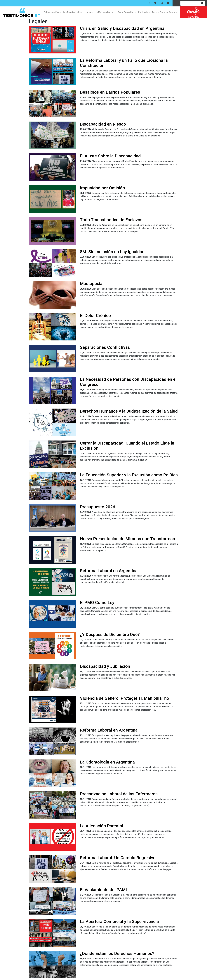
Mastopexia (91, 284)
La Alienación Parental (102, 826)
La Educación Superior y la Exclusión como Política (129, 475)
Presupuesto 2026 (98, 507)
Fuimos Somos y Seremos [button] (165, 12)
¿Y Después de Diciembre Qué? (110, 634)
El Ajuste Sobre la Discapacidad (110, 156)
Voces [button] (90, 12)
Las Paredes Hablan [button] (73, 12)
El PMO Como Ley (97, 602)
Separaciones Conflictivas (105, 347)
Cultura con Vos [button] (51, 12)
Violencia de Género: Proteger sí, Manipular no (125, 698)
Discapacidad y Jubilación (105, 666)
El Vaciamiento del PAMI (103, 890)
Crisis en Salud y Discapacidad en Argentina (122, 28)
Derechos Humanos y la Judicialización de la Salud (129, 411)
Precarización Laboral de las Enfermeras (119, 794)
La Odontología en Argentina (107, 762)
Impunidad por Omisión (102, 188)
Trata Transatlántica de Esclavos (111, 220)
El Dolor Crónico (95, 315)
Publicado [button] (143, 12)
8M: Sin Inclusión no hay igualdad (112, 252)
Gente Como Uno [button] (126, 12)
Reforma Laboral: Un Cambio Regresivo (118, 858)
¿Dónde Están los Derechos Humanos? (117, 953)
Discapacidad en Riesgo (103, 124)
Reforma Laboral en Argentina (109, 571)
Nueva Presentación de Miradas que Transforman (128, 539)
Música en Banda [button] (105, 12)
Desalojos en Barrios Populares (110, 92)
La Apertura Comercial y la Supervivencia (119, 921)
